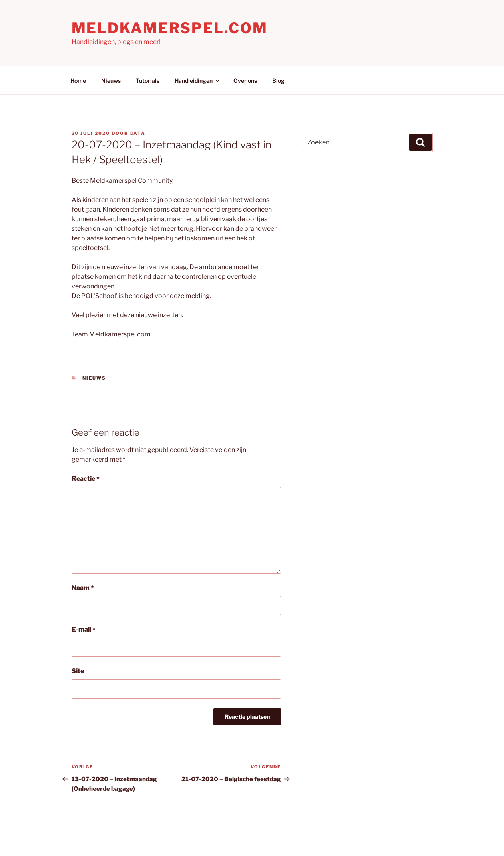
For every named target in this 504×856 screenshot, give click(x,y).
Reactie (86, 479)
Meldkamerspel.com (170, 28)
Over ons (245, 81)
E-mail (84, 629)
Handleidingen (197, 81)
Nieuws (111, 81)
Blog (278, 81)
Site (78, 671)
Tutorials (148, 81)
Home (78, 81)
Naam (83, 588)
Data (138, 133)
